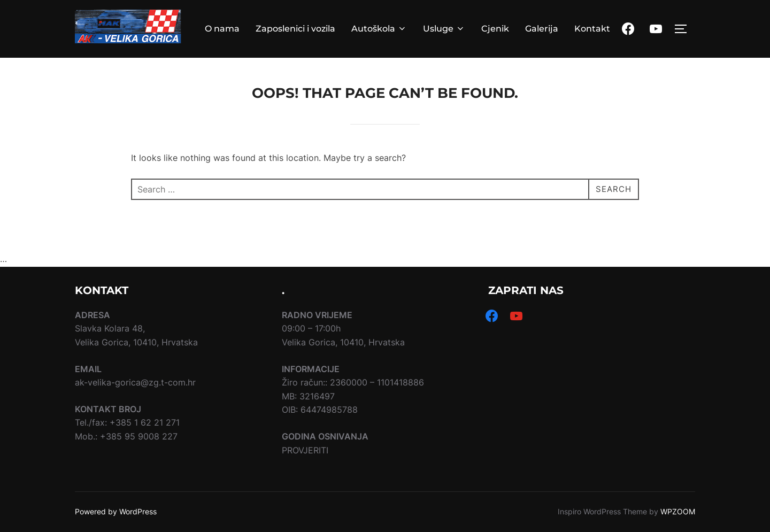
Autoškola (379, 29)
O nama (222, 29)
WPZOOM (678, 511)
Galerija (542, 29)
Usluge (444, 29)
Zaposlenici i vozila (295, 29)
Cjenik (495, 29)
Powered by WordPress (116, 511)
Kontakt (592, 29)
